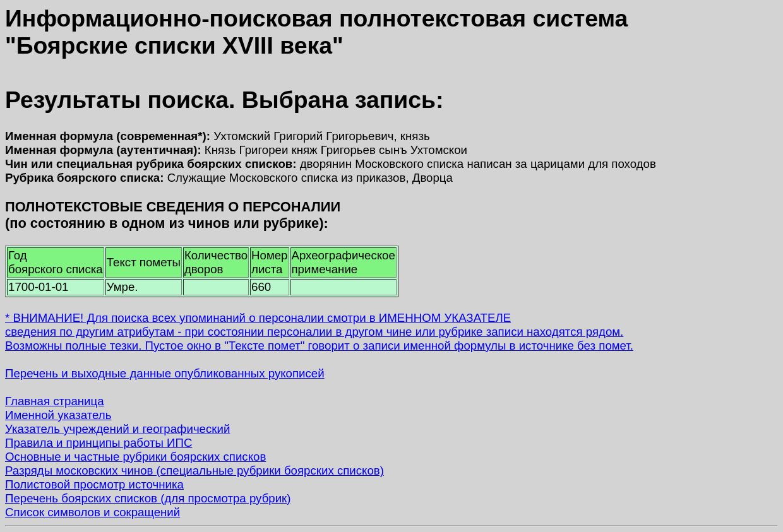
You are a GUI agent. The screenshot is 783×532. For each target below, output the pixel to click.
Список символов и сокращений (93, 512)
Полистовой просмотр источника (94, 484)
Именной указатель (58, 415)
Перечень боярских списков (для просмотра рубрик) (148, 498)
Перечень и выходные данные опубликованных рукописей (165, 373)
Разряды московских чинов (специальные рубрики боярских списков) (194, 470)
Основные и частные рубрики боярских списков (135, 457)
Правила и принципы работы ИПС (99, 443)
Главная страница (55, 401)
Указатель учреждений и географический (117, 429)
